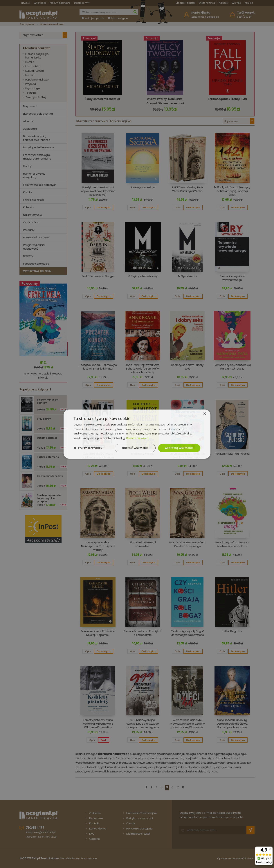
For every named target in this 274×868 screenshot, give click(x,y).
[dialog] (137, 434)
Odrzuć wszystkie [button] (135, 448)
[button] (88, 448)
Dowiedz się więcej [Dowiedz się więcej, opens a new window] (137, 438)
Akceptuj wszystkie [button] (179, 448)
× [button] (204, 414)
